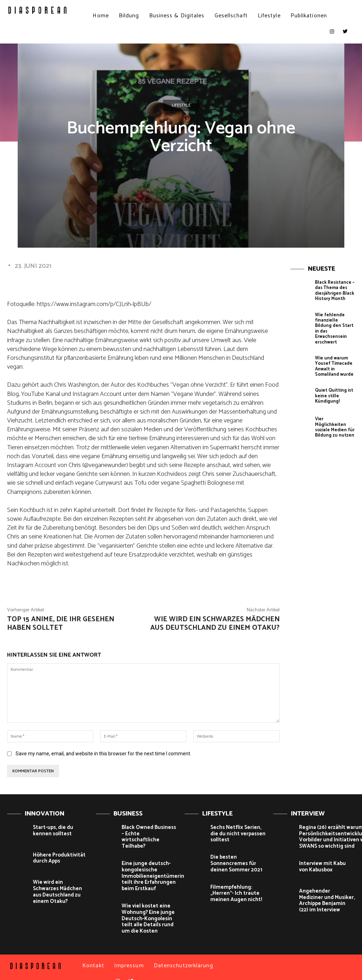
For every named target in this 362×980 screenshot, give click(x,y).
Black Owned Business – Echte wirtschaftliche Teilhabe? (148, 833)
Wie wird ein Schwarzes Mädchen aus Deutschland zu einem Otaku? (215, 624)
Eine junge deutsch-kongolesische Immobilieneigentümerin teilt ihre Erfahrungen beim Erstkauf (149, 868)
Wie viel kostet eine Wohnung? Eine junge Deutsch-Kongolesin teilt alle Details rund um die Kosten (149, 909)
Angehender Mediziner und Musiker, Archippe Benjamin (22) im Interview (324, 898)
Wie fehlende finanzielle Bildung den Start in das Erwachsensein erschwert (334, 324)
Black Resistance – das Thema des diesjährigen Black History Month (333, 290)
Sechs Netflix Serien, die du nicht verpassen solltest (238, 833)
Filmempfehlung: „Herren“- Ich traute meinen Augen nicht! (233, 891)
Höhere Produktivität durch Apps (57, 858)
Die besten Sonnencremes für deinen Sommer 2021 (234, 862)
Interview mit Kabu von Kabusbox (325, 865)
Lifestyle (181, 105)
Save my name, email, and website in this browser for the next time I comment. (103, 754)
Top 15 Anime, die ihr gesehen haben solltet (61, 624)
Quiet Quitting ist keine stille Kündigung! (334, 385)
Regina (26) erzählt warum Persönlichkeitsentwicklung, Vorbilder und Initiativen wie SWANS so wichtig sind (331, 836)
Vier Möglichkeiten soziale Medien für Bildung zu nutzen (334, 414)
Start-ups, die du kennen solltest (60, 830)
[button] (342, 16)
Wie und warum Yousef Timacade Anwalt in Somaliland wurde (333, 357)
